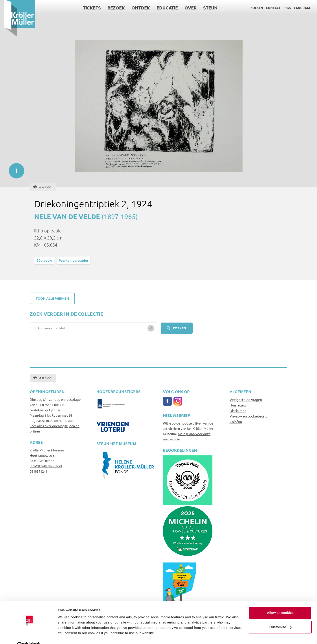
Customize (280, 617)
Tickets (88, 8)
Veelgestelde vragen (246, 399)
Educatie (163, 8)
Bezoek (112, 8)
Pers (283, 8)
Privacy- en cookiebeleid (249, 416)
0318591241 (39, 471)
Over (186, 8)
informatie (14, 169)
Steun (206, 8)
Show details (68, 635)
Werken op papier (74, 260)
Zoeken (252, 8)
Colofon (236, 421)
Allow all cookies (280, 603)
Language (298, 8)
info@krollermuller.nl (46, 466)
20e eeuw (44, 260)
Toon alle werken (52, 298)
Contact (269, 8)
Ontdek (136, 8)
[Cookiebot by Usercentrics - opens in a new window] (29, 635)
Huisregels (238, 405)
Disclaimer (238, 410)
